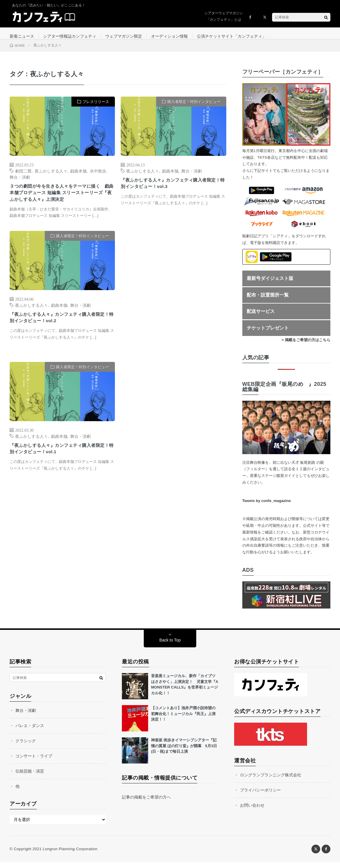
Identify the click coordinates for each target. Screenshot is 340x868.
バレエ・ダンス (30, 731)
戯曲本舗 (78, 177)
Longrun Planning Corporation (70, 855)
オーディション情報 (169, 36)
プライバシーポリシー (260, 796)
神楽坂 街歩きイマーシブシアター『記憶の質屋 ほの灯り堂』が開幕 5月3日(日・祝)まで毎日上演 (184, 752)
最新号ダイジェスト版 (270, 284)
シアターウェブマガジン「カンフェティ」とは (224, 16)
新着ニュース (22, 36)
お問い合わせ (252, 811)
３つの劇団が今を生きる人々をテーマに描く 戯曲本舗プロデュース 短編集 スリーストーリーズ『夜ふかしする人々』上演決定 (61, 204)
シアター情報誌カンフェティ (70, 36)
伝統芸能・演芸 (30, 777)
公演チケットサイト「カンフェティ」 (232, 36)
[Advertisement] (173, 308)
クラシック (26, 747)
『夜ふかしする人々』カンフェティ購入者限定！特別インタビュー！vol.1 (61, 467)
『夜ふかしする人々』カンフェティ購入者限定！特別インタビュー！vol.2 (61, 336)
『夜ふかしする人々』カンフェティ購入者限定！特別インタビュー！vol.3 (172, 190)
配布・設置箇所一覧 (268, 301)
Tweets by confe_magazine (267, 507)
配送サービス (261, 317)
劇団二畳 (23, 177)
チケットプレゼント (268, 334)
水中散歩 (98, 177)
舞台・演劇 (20, 183)
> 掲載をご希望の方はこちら (306, 346)
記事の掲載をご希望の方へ (146, 803)
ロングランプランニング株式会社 (271, 781)
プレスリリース (96, 108)
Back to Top (170, 646)
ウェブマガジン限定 (124, 36)
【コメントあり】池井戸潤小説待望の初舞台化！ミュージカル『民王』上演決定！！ (183, 719)
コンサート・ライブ (34, 762)
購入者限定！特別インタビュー (194, 108)
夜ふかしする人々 (51, 177)
